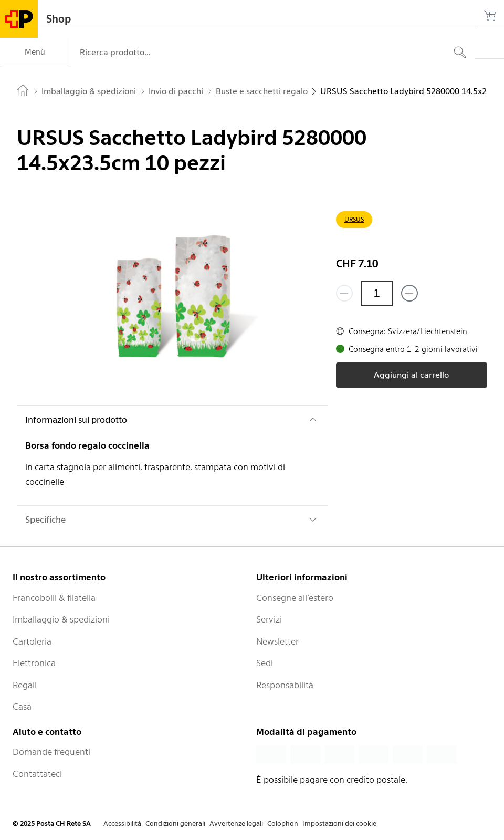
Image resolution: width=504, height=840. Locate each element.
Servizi (269, 619)
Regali (25, 685)
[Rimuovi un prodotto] (344, 293)
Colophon (283, 823)
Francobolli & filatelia (54, 598)
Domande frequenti (51, 752)
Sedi (265, 663)
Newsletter (277, 641)
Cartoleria (32, 641)
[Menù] (35, 53)
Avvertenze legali (236, 823)
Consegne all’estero (295, 598)
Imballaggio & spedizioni (61, 619)
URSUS (354, 219)
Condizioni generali (175, 823)
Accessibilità (122, 823)
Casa (22, 707)
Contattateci (37, 774)
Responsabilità (285, 685)
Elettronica (34, 663)
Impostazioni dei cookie (339, 823)
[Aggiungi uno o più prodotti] (409, 293)
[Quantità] (377, 293)
